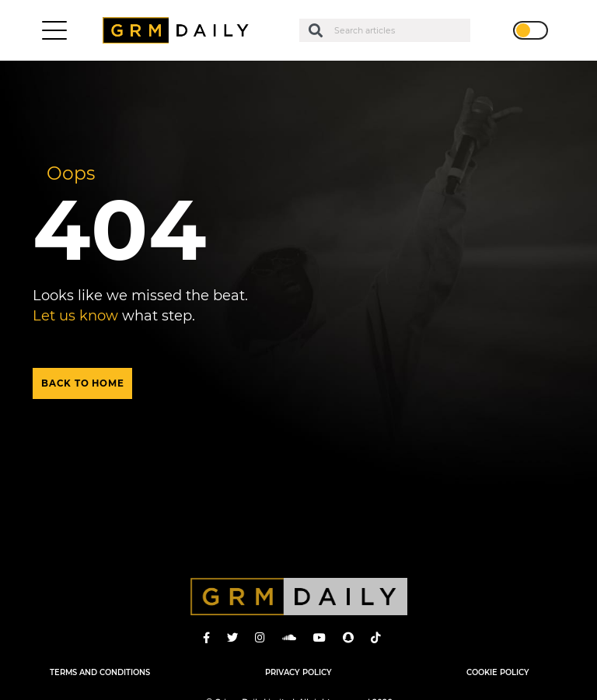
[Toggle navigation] (54, 30)
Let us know (75, 316)
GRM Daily (180, 30)
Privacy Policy (298, 672)
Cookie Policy (498, 672)
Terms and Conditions (100, 672)
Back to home (82, 383)
